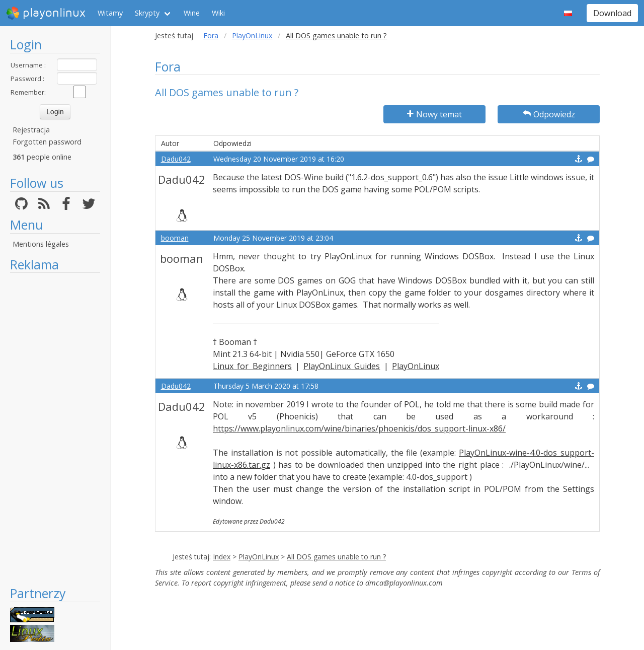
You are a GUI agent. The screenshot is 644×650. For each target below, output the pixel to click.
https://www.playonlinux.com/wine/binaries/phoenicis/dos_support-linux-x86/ (359, 428)
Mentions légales (41, 244)
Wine (192, 13)
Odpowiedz (549, 114)
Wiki (218, 13)
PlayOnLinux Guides (342, 366)
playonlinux (46, 13)
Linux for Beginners (252, 366)
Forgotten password (47, 142)
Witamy (110, 13)
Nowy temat (434, 114)
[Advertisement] (55, 429)
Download (612, 13)
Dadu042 (176, 159)
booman (175, 238)
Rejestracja (31, 130)
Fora (211, 35)
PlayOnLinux (252, 35)
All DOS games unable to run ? (336, 557)
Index (222, 557)
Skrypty (147, 13)
